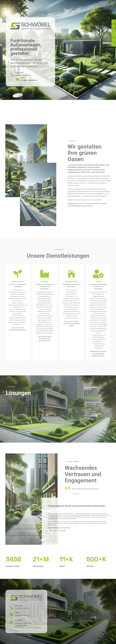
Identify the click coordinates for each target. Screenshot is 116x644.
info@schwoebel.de (29, 77)
